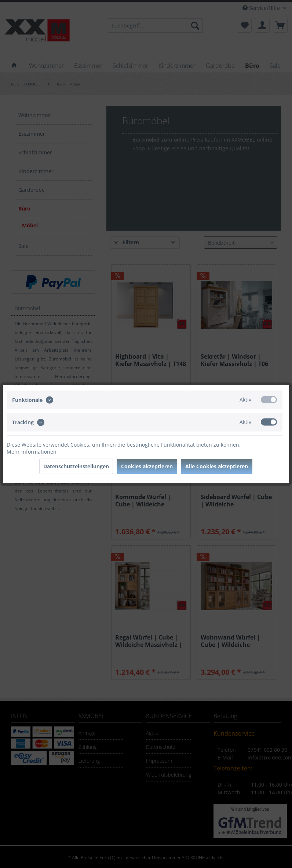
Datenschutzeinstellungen (76, 466)
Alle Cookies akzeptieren (217, 466)
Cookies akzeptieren (147, 466)
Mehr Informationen (32, 452)
